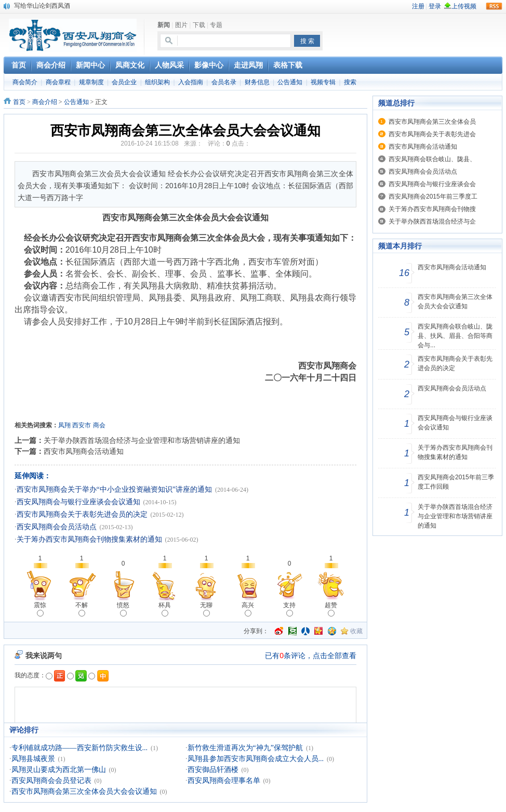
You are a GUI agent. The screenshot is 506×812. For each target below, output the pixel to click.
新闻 (164, 25)
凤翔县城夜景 (33, 759)
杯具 (165, 609)
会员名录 (224, 82)
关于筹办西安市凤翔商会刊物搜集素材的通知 (89, 539)
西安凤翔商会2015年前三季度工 (433, 197)
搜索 (350, 82)
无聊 (206, 609)
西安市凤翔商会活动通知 (84, 451)
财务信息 (257, 82)
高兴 (248, 609)
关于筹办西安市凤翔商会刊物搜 (432, 209)
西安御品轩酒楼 (213, 770)
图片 (181, 25)
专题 (216, 25)
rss (494, 6)
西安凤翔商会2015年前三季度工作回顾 (456, 482)
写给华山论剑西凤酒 (42, 6)
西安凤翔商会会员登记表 (51, 781)
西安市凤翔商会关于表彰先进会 (432, 134)
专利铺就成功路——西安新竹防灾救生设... (80, 748)
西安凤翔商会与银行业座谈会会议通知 (78, 502)
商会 (99, 425)
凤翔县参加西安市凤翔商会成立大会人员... (256, 759)
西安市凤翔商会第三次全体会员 (432, 122)
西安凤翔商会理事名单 (224, 781)
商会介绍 (45, 102)
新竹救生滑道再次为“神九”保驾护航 (245, 748)
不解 (82, 609)
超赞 (331, 609)
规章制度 (91, 82)
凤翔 (64, 425)
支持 (289, 609)
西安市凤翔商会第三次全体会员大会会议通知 (84, 791)
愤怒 (123, 609)
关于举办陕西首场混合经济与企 (432, 221)
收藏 (356, 631)
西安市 (82, 425)
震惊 (40, 609)
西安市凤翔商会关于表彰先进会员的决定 (82, 514)
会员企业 (124, 82)
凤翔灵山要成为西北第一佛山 (59, 770)
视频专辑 (323, 82)
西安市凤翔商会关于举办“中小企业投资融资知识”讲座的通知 (114, 489)
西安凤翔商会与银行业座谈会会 (432, 184)
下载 (199, 25)
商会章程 (58, 82)
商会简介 (25, 82)
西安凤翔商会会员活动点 (57, 527)
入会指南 (191, 82)
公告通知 (290, 82)
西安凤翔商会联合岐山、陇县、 (432, 159)
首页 (19, 102)
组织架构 (157, 82)
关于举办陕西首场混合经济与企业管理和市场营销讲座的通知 (142, 440)
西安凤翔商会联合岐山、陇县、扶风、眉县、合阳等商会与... (455, 336)
